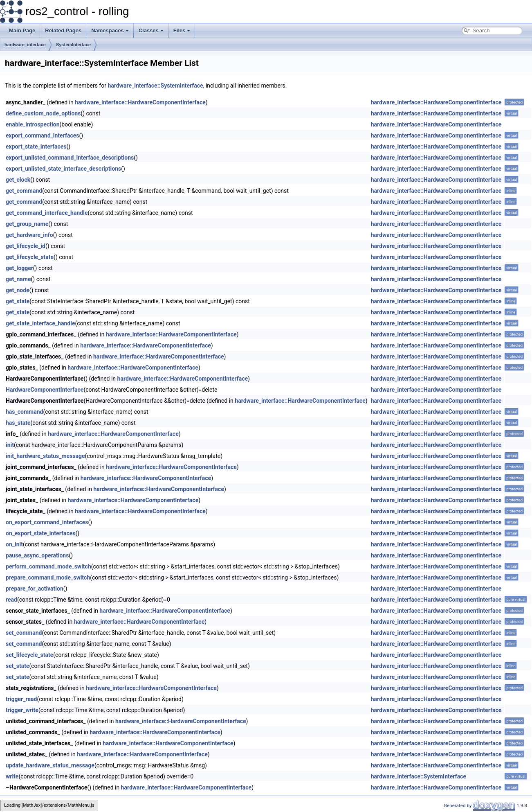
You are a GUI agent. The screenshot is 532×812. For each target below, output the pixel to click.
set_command (24, 633)
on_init (14, 544)
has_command (24, 412)
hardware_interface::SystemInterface (155, 86)
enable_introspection (33, 124)
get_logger (19, 268)
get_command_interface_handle (47, 213)
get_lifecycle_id (26, 246)
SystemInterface (73, 45)
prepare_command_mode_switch (48, 577)
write (12, 776)
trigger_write (22, 710)
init (10, 445)
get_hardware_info (29, 235)
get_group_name (27, 224)
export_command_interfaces (42, 135)
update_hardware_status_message (50, 765)
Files (182, 30)
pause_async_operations (37, 555)
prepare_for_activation (35, 589)
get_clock (18, 180)
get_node (18, 290)
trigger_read (21, 699)
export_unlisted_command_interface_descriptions (70, 158)
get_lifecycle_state (30, 257)
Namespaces (110, 30)
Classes (151, 30)
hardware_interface (25, 45)
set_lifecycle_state (29, 655)
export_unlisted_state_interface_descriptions (63, 169)
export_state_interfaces (36, 147)
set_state (17, 666)
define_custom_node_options (43, 113)
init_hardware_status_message (45, 456)
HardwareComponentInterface (45, 390)
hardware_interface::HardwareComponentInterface (140, 102)
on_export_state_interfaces (40, 533)
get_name (18, 279)
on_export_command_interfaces (47, 522)
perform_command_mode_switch (48, 566)
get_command (24, 191)
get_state (18, 301)
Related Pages (63, 30)
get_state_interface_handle (40, 323)
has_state (18, 423)
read (11, 600)
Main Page (22, 30)
